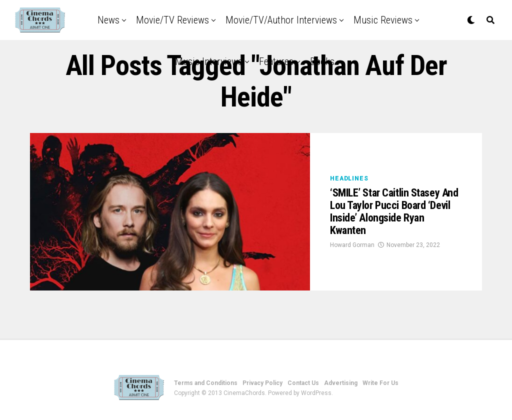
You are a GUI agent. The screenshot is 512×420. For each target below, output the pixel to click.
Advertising (341, 383)
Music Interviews (209, 61)
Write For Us (380, 383)
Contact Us (303, 383)
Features (276, 61)
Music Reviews (383, 20)
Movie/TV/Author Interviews (281, 20)
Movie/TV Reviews (172, 20)
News (108, 20)
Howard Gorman (352, 245)
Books (322, 61)
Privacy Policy (262, 383)
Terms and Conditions (206, 383)
